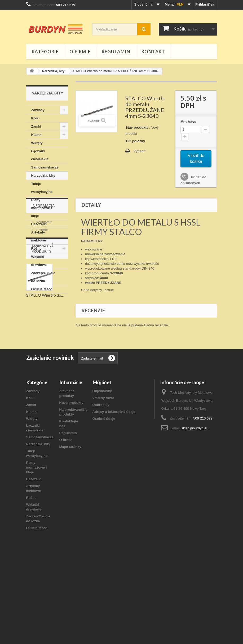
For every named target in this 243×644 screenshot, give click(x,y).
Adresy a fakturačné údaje (114, 494)
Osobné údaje (104, 501)
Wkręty (37, 143)
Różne (36, 248)
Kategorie (45, 51)
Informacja (43, 309)
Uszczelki (39, 224)
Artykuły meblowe (39, 236)
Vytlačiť (140, 151)
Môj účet (102, 465)
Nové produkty (71, 485)
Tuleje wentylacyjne (42, 188)
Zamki (36, 126)
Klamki (37, 135)
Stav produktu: (138, 127)
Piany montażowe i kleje (42, 208)
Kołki (36, 118)
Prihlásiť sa (205, 4)
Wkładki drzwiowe (39, 261)
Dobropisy (101, 487)
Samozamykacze (45, 167)
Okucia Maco (42, 289)
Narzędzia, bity (43, 176)
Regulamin (116, 51)
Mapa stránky (70, 529)
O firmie (80, 51)
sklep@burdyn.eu (195, 511)
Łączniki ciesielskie (40, 155)
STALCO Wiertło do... (45, 401)
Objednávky (102, 474)
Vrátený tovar (103, 480)
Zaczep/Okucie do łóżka (43, 277)
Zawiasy (38, 110)
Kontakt (153, 51)
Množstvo (188, 122)
